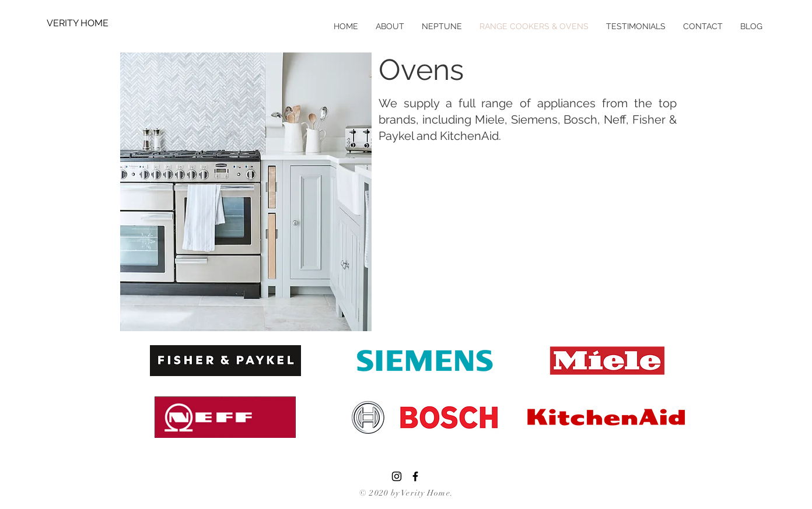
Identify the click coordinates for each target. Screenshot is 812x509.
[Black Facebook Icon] (415, 476)
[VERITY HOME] (85, 23)
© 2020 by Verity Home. (406, 493)
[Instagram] (397, 476)
